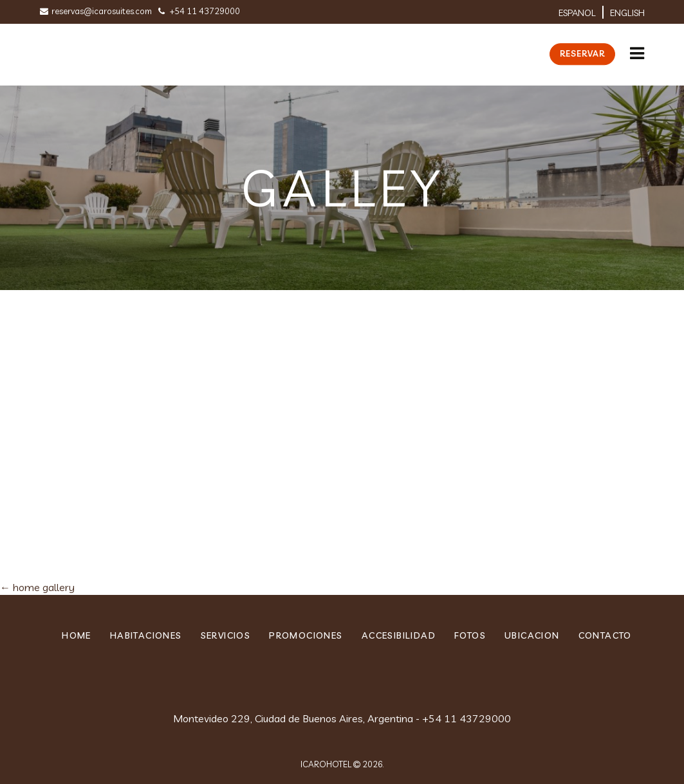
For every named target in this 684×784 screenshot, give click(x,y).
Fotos (470, 635)
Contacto (605, 635)
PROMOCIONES (306, 635)
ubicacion (532, 635)
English (627, 13)
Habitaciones (146, 635)
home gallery (37, 587)
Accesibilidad (399, 635)
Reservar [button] (582, 53)
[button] (637, 48)
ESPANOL (577, 13)
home (77, 635)
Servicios (226, 635)
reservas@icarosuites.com (96, 11)
